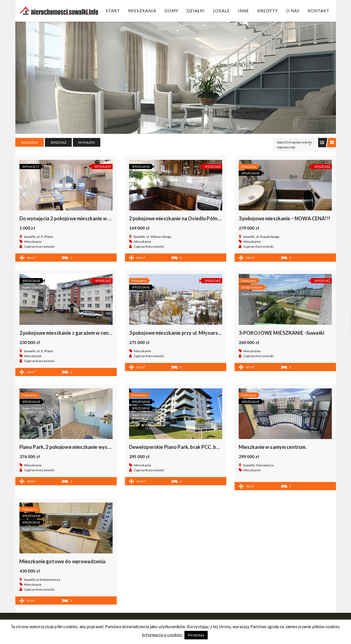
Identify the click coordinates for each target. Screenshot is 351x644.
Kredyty (268, 11)
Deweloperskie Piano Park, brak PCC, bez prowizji (184, 447)
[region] (176, 78)
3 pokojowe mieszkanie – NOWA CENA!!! (284, 218)
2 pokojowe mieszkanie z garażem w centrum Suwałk (78, 333)
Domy (171, 11)
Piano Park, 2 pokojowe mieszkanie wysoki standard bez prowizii (92, 447)
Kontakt (319, 11)
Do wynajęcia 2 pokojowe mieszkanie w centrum (73, 218)
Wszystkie (30, 142)
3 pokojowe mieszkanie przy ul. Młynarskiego (180, 333)
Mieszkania (142, 11)
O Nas (293, 11)
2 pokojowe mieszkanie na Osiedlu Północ (176, 218)
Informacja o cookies (162, 635)
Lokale (221, 11)
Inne (244, 11)
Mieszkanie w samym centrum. (273, 447)
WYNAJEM (87, 142)
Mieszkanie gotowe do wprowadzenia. (63, 561)
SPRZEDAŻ (58, 142)
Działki (196, 11)
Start (113, 11)
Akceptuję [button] (196, 635)
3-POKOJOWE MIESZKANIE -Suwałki (282, 333)
